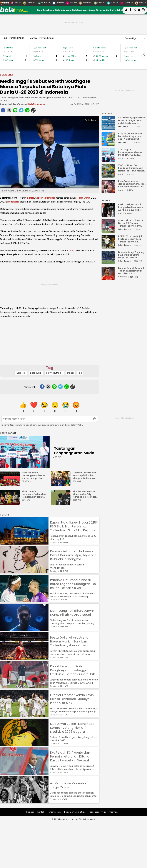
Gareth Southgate (45, 198)
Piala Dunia (84, 198)
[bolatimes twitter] (135, 10)
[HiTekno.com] (58, 3)
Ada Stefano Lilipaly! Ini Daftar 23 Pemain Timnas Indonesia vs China (131, 223)
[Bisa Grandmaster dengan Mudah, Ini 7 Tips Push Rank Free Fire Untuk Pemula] (108, 192)
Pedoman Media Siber (75, 812)
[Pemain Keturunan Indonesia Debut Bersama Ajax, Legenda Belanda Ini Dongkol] (24, 572)
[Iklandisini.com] (127, 3)
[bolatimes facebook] (130, 10)
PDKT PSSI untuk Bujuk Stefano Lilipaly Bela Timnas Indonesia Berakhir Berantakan (130, 239)
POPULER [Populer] (107, 114)
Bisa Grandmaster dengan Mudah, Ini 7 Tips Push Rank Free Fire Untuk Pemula (132, 184)
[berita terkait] (8, 432)
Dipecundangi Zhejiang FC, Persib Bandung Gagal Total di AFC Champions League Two (132, 255)
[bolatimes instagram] (143, 10)
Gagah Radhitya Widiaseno (13, 104)
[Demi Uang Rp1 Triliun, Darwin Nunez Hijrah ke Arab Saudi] (24, 629)
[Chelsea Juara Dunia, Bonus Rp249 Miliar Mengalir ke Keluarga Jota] (61, 485)
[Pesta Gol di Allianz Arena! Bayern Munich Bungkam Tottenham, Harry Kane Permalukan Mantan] (24, 658)
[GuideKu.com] (99, 3)
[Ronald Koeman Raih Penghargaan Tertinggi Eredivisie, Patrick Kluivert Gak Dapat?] (24, 687)
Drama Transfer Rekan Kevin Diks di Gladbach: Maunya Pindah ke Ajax (72, 699)
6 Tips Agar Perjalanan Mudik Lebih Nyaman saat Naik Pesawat (131, 136)
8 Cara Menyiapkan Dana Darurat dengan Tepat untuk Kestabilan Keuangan (132, 120)
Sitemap (114, 812)
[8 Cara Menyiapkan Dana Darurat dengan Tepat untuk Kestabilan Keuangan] (108, 128)
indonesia (21, 373)
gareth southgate (54, 373)
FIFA (72, 250)
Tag (50, 368)
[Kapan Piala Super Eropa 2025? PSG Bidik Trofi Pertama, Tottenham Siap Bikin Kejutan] (24, 543)
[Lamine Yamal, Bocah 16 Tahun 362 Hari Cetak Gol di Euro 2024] (108, 279)
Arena (92, 10)
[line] (15, 111)
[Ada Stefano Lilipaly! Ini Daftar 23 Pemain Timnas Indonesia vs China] (108, 231)
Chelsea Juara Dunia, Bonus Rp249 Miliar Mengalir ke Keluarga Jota (85, 475)
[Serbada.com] (141, 3)
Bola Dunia (49, 10)
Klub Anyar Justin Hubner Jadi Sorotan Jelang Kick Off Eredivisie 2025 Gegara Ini (73, 728)
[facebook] (3, 111)
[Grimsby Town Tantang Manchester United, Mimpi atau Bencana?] (11, 485)
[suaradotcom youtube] (139, 10)
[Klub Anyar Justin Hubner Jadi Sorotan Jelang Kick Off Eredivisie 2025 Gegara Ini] (24, 744)
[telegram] (21, 111)
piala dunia (36, 373)
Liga (40, 10)
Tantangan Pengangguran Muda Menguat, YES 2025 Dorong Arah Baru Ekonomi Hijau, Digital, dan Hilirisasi (131, 152)
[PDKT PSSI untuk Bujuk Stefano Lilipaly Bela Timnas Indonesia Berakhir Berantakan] (108, 247)
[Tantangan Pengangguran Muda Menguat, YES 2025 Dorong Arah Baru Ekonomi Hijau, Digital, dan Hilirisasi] (25, 452)
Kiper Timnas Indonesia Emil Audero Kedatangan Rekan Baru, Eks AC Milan (34, 494)
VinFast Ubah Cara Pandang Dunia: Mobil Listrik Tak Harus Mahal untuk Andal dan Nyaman (132, 168)
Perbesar (91, 120)
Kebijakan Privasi (98, 812)
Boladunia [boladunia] (6, 75)
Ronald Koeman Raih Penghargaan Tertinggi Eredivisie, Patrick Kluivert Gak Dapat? (72, 670)
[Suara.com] (16, 3)
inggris (71, 373)
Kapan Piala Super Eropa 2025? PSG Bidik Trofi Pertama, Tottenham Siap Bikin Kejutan (74, 526)
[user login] (126, 11)
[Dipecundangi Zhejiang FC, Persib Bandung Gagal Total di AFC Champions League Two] (108, 263)
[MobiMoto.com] (85, 3)
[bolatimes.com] (14, 12)
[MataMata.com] (29, 3)
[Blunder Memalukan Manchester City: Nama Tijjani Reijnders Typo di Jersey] (61, 503)
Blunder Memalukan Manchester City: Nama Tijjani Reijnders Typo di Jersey (85, 494)
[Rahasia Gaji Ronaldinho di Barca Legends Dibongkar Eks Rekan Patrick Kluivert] (24, 601)
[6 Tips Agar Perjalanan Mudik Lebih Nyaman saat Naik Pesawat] (108, 144)
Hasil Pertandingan (13, 38)
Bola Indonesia (63, 10)
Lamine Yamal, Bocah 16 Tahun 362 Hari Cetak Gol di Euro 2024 (131, 271)
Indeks (118, 10)
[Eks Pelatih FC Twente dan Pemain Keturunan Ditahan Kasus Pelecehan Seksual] (24, 773)
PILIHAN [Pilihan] (106, 200)
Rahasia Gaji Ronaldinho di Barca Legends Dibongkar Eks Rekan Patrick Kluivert (73, 584)
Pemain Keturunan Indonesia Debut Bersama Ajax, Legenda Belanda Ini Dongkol (73, 555)
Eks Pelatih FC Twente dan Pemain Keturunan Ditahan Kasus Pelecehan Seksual (71, 756)
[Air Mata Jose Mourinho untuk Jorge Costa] (24, 802)
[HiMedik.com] (113, 3)
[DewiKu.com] (71, 3)
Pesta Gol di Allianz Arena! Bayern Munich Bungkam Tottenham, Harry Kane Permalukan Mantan (70, 641)
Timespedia (103, 10)
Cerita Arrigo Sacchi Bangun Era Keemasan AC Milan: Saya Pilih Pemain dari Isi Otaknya (131, 207)
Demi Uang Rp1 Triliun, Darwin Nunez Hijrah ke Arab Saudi (72, 613)
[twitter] (9, 111)
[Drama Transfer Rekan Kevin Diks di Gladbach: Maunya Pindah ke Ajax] (24, 716)
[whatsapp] (27, 111)
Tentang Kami (54, 812)
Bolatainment (80, 10)
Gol (112, 10)
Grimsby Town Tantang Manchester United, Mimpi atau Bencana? (34, 475)
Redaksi (30, 812)
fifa (80, 373)
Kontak (41, 812)
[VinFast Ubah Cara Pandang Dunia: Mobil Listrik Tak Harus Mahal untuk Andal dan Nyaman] (108, 176)
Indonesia (14, 202)
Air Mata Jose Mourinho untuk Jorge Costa (73, 785)
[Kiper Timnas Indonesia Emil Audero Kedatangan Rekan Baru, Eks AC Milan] (11, 503)
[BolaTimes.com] (44, 3)
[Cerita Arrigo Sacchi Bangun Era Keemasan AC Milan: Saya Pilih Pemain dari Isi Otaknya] (108, 215)
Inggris (30, 198)
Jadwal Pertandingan (42, 38)
